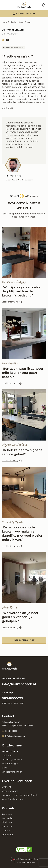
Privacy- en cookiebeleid (26, 862)
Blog (4, 768)
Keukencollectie (10, 751)
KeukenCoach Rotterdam (14, 47)
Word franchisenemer (13, 799)
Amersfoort (8, 814)
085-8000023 (12, 698)
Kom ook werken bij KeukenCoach (20, 795)
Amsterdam (8, 818)
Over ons (6, 787)
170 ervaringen (33, 196)
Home (5, 22)
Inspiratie (7, 755)
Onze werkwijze (10, 791)
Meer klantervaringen (24, 640)
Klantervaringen (17, 22)
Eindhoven (8, 822)
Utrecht (6, 831)
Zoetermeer (8, 835)
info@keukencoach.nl (19, 684)
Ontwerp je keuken (12, 760)
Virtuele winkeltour (12, 772)
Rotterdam (8, 827)
